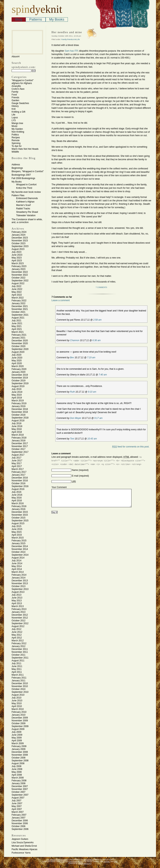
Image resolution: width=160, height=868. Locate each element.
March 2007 (18, 812)
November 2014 (20, 549)
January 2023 (19, 269)
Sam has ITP (71, 51)
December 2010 (20, 683)
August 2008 (18, 763)
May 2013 (17, 601)
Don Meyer (76, 418)
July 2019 (16, 389)
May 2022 (17, 292)
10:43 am (92, 439)
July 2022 (16, 286)
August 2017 (18, 455)
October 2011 (19, 655)
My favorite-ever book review (26, 192)
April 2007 (17, 809)
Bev (72, 358)
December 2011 (20, 649)
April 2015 (17, 535)
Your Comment (59, 487)
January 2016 (19, 509)
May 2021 (17, 326)
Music (15, 126)
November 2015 (20, 515)
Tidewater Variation (26, 215)
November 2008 (20, 755)
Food (14, 95)
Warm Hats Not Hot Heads (25, 149)
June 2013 (17, 598)
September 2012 (20, 623)
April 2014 (17, 569)
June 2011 (17, 666)
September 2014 (20, 555)
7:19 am (91, 358)
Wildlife (15, 152)
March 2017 (18, 469)
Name (75, 470)
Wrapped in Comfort (26, 185)
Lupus (15, 118)
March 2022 (18, 298)
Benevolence (89, 860)
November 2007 (20, 789)
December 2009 (20, 718)
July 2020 (16, 355)
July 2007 (16, 801)
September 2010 (20, 692)
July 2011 (16, 663)
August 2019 (18, 386)
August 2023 (18, 249)
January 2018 (19, 441)
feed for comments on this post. (131, 447)
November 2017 (20, 446)
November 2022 (20, 275)
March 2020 (18, 366)
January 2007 (19, 818)
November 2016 (20, 481)
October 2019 (19, 381)
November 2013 (20, 583)
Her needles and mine (67, 32)
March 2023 (18, 263)
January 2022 (19, 303)
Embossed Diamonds (27, 198)
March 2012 (18, 641)
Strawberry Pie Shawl (27, 212)
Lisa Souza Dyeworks (23, 842)
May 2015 (17, 532)
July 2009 (16, 732)
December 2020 (20, 341)
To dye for (17, 146)
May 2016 (17, 498)
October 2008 (19, 758)
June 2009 (17, 735)
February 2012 (19, 643)
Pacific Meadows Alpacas (24, 849)
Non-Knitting (18, 132)
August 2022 (18, 283)
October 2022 (19, 278)
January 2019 (19, 406)
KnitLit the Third (24, 188)
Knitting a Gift (18, 112)
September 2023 (20, 246)
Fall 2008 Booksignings (23, 178)
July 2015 (16, 526)
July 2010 (16, 698)
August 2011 (18, 661)
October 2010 (19, 689)
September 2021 (20, 315)
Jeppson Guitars (20, 839)
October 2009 (19, 723)
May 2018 (17, 429)
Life (13, 115)
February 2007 (19, 815)
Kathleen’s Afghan (25, 202)
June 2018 (17, 426)
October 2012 (19, 621)
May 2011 (17, 669)
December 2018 (20, 409)
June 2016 (17, 495)
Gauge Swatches (20, 103)
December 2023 (20, 238)
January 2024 (19, 235)
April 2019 (17, 398)
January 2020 (19, 372)
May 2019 (17, 395)
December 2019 (20, 375)
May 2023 (17, 258)
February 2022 (19, 301)
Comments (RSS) (76, 862)
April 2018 (17, 432)
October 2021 (19, 312)
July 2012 (16, 629)
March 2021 (18, 332)
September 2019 (20, 383)
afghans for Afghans (22, 83)
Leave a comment (61, 300)
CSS (116, 862)
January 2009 (19, 749)
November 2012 (20, 618)
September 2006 (20, 829)
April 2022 (17, 295)
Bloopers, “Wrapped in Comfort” (28, 171)
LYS (14, 120)
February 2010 (19, 712)
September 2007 (20, 795)
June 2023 (17, 255)
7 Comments (101, 287)
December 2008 (20, 752)
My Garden (17, 129)
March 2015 (18, 538)
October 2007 (19, 792)
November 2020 (20, 343)
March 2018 (18, 435)
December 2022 (20, 272)
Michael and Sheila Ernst (24, 846)
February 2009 (19, 746)
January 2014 (19, 578)
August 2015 (18, 523)
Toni (72, 439)
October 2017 (19, 449)
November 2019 (20, 378)
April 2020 (17, 363)
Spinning (16, 143)
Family (15, 92)
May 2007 (17, 806)
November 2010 (20, 686)
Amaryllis (16, 86)
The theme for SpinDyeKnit (57, 860)
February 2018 (19, 438)
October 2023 (19, 243)
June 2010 (17, 701)
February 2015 (19, 541)
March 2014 (18, 572)
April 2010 (17, 706)
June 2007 (17, 803)
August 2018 (18, 421)
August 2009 (18, 729)
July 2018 (16, 423)
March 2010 (18, 709)
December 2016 (20, 478)
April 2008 (17, 775)
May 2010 (17, 703)
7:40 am (103, 375)
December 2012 (20, 615)
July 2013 (16, 595)
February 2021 (19, 335)
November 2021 (20, 309)
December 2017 (20, 443)
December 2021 (20, 306)
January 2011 (19, 681)
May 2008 (17, 772)
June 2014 (17, 563)
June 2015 (17, 529)
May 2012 (17, 635)
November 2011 (20, 652)
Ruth (72, 392)
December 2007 (20, 786)
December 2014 (20, 546)
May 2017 (17, 463)
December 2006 (20, 821)
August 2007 (18, 798)
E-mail (75, 476)
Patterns (36, 19)
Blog (19, 19)
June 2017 (17, 461)
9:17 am (98, 418)
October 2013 (19, 586)
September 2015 (20, 521)
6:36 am (96, 340)
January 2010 (19, 715)
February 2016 (19, 506)
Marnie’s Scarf (23, 205)
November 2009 (20, 721)
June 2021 (17, 323)
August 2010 (18, 695)
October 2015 (19, 518)
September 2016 (20, 486)
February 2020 (19, 369)
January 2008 (19, 783)
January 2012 (19, 646)
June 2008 (17, 769)
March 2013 (18, 606)
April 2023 (17, 261)
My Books (57, 19)
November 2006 (20, 823)
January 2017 (19, 475)
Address (16, 165)
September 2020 (20, 349)
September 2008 (20, 761)
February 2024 (19, 232)
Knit (14, 109)
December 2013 (20, 581)
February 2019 (19, 403)
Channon (75, 340)
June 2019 (17, 392)
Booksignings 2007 (21, 175)
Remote (16, 140)
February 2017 (19, 472)
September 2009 (20, 726)
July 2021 (16, 321)
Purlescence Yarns (21, 853)
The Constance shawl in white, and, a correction (27, 221)
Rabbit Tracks (23, 209)
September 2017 (20, 452)
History (15, 106)
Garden (15, 100)
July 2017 (16, 458)
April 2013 (17, 603)
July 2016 (16, 492)
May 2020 (17, 361)
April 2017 (17, 466)
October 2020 (19, 346)
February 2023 (19, 266)
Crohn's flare (18, 89)
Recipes (16, 138)
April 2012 (17, 638)
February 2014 (19, 575)
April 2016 (17, 501)
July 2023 (16, 252)
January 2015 (19, 543)
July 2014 (16, 561)
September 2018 (20, 418)
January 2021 (19, 338)
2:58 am (97, 320)
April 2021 (17, 329)
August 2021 (18, 318)
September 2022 (20, 281)
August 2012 (18, 626)
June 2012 (17, 632)
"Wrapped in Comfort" (23, 80)
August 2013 (18, 592)
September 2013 (20, 589)
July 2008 (16, 766)
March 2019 (18, 401)
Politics (15, 135)
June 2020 (17, 358)
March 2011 (18, 675)
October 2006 (19, 826)
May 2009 (17, 738)
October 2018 (19, 415)
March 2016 (18, 503)
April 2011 (17, 672)
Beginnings (17, 168)
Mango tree (17, 123)
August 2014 (18, 558)
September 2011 (20, 658)
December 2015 (20, 512)
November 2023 (20, 241)
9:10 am (92, 392)
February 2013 (19, 609)
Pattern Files (18, 195)
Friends (15, 98)
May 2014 (17, 566)
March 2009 (18, 743)
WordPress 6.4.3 (85, 863)
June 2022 (17, 289)
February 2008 (19, 781)
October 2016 (19, 483)
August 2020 (18, 352)
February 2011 (19, 678)
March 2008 (18, 778)
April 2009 (17, 741)
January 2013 (19, 612)
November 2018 (20, 412)
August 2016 (18, 489)
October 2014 (19, 552)
